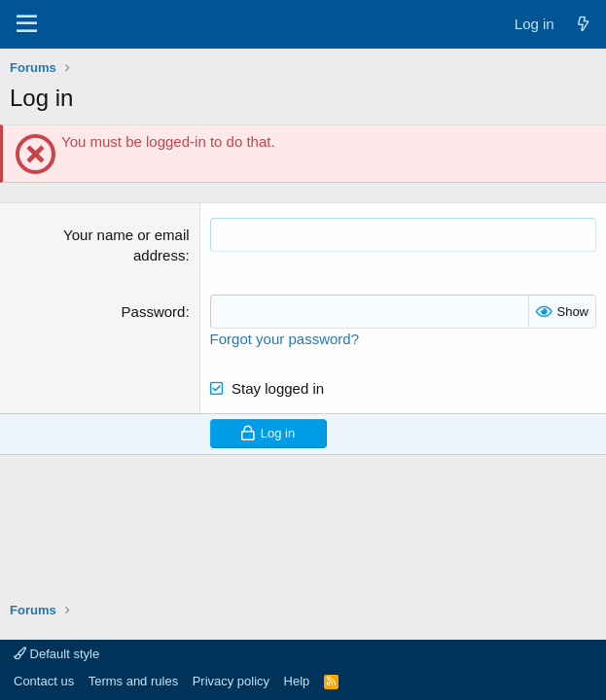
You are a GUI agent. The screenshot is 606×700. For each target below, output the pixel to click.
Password (154, 312)
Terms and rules (133, 681)
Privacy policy (231, 681)
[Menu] (27, 24)
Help (297, 681)
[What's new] (583, 24)
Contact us (44, 681)
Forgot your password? (285, 339)
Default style (56, 654)
